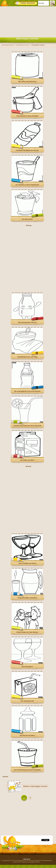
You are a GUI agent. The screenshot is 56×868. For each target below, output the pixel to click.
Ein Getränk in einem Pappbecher (27, 185)
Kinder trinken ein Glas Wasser (27, 632)
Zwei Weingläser (27, 667)
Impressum (27, 859)
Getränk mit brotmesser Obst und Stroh (27, 426)
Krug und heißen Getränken (27, 598)
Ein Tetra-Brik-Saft (27, 701)
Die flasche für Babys (27, 735)
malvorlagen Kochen (39, 786)
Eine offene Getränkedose (27, 82)
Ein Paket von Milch (27, 460)
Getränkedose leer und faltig (27, 357)
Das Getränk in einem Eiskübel (27, 116)
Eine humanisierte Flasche (27, 322)
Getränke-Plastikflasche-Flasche (27, 150)
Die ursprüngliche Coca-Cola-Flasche (27, 391)
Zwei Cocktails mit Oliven (27, 563)
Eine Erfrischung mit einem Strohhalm (27, 770)
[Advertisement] (27, 21)
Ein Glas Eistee (27, 219)
